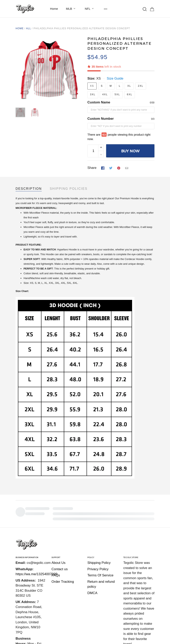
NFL (90, 9)
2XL (141, 72)
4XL (105, 81)
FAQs (56, 522)
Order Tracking (63, 529)
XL (129, 72)
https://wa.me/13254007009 (37, 521)
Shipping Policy (99, 510)
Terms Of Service (100, 522)
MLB (72, 9)
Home (54, 9)
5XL (117, 81)
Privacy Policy (98, 516)
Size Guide (115, 65)
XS (98, 65)
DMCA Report (144, 615)
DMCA (92, 540)
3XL (93, 81)
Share (92, 142)
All (29, 28)
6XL (130, 81)
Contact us (60, 516)
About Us (58, 510)
